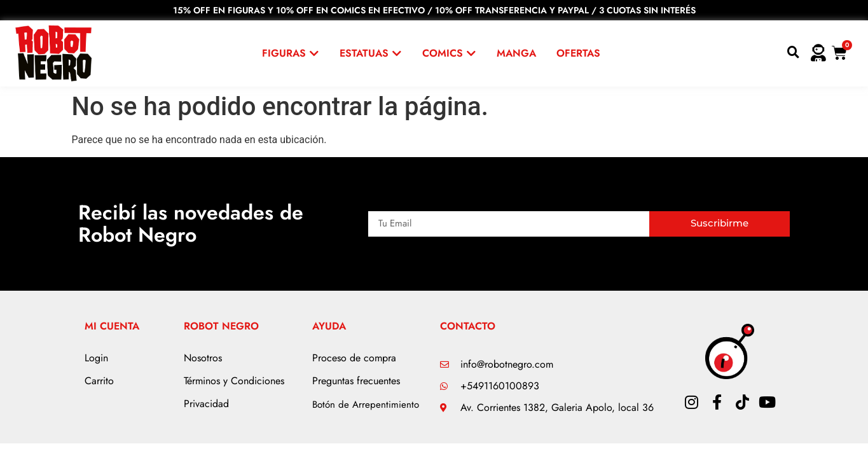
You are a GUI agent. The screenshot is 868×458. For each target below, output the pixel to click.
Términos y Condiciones (234, 381)
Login (96, 358)
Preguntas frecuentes (356, 381)
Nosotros (203, 358)
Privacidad (206, 404)
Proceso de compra (354, 358)
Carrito (99, 381)
